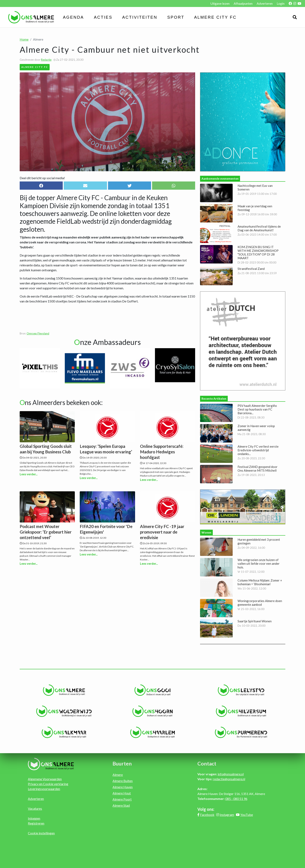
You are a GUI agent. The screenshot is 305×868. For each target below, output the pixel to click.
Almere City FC (215, 17)
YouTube (247, 815)
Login (281, 3)
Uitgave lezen (220, 3)
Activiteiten (140, 17)
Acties (103, 17)
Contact (207, 763)
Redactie (46, 60)
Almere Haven (123, 787)
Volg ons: (206, 809)
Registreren (36, 823)
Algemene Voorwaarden (45, 779)
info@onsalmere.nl (231, 774)
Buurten (122, 763)
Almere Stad (121, 805)
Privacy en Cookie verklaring (48, 784)
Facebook (207, 815)
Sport (176, 17)
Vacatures (35, 808)
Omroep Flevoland (38, 333)
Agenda (73, 17)
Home (24, 39)
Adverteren (265, 3)
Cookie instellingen (41, 833)
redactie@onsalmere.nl (229, 779)
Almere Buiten (123, 781)
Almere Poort (122, 799)
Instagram (227, 815)
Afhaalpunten (243, 3)
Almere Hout (122, 793)
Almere (118, 775)
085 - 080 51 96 (236, 799)
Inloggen (34, 818)
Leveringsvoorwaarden (44, 789)
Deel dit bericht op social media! (42, 178)
